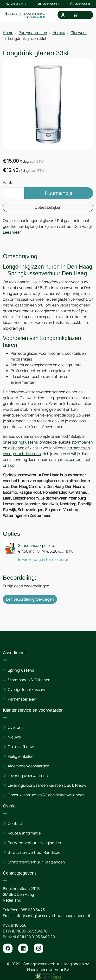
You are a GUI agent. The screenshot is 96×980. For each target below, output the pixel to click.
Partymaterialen (33, 33)
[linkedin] (23, 948)
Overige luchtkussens (27, 689)
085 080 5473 (16, 4)
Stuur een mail (48, 4)
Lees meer (12, 232)
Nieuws (14, 737)
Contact (15, 823)
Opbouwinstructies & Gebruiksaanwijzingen (46, 795)
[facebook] (8, 948)
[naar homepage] (25, 15)
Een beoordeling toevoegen (30, 599)
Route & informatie (24, 833)
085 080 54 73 (33, 910)
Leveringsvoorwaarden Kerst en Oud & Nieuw (47, 785)
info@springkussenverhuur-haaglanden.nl (52, 916)
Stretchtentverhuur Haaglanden (36, 862)
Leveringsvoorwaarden (28, 776)
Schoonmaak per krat (37, 545)
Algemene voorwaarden (29, 766)
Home (8, 33)
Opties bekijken (48, 207)
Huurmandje (59, 193)
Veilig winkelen (21, 756)
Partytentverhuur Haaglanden (34, 843)
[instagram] (38, 948)
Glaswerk (79, 33)
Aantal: (9, 182)
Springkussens (21, 670)
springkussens (25, 442)
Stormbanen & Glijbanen (29, 680)
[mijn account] (63, 15)
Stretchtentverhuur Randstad (34, 852)
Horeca (59, 33)
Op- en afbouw (21, 747)
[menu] (88, 15)
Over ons (16, 727)
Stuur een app (80, 4)
